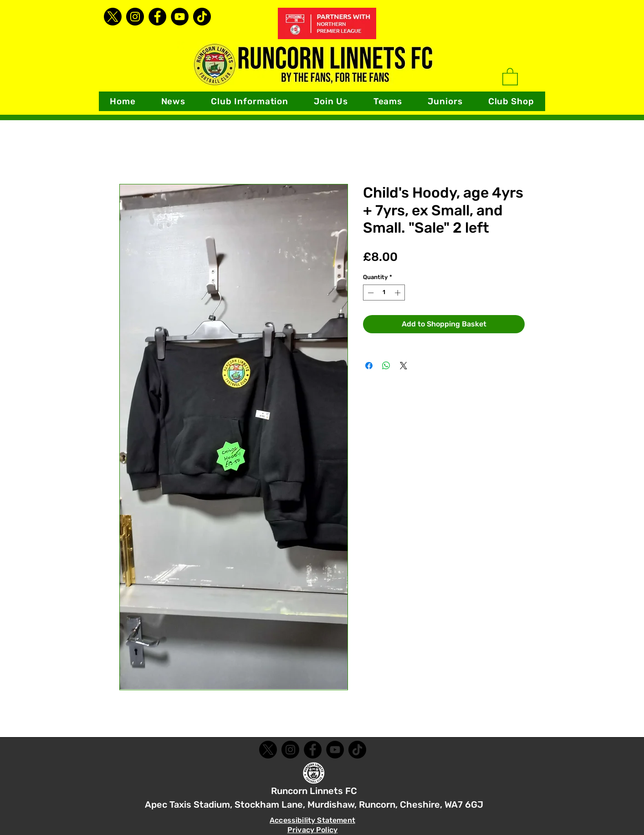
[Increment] (399, 293)
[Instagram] (135, 17)
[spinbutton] (384, 293)
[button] (250, 101)
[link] (510, 76)
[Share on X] (404, 366)
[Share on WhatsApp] (386, 366)
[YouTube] (180, 17)
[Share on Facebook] (369, 366)
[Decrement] (370, 293)
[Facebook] (157, 17)
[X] (113, 17)
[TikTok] (202, 17)
